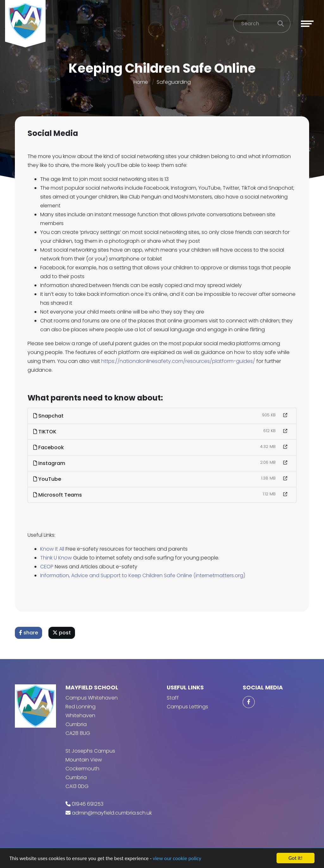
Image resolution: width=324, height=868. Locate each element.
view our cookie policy (177, 859)
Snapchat (49, 416)
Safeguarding (174, 82)
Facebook (49, 447)
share (29, 633)
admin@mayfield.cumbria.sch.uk (112, 813)
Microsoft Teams (58, 495)
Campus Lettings (187, 707)
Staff (173, 698)
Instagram (50, 463)
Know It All (53, 549)
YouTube (48, 479)
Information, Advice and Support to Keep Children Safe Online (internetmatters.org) (143, 575)
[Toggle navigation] (307, 24)
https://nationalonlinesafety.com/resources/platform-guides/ (179, 361)
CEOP (47, 567)
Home (141, 82)
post (62, 633)
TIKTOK (45, 432)
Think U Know (57, 558)
